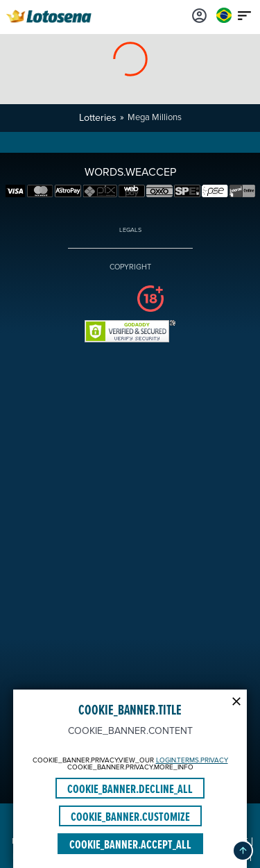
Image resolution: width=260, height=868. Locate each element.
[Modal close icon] (236, 700)
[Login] (200, 15)
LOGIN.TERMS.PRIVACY (192, 760)
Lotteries (98, 118)
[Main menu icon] (245, 15)
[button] (243, 851)
